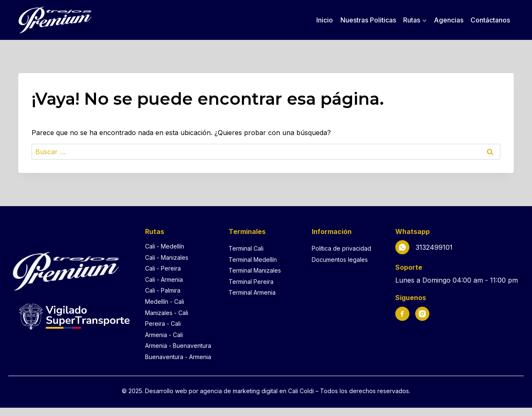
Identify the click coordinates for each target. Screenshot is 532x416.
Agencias (449, 20)
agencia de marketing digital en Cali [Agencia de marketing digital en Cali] (250, 391)
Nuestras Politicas (368, 20)
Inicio (325, 20)
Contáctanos (490, 20)
